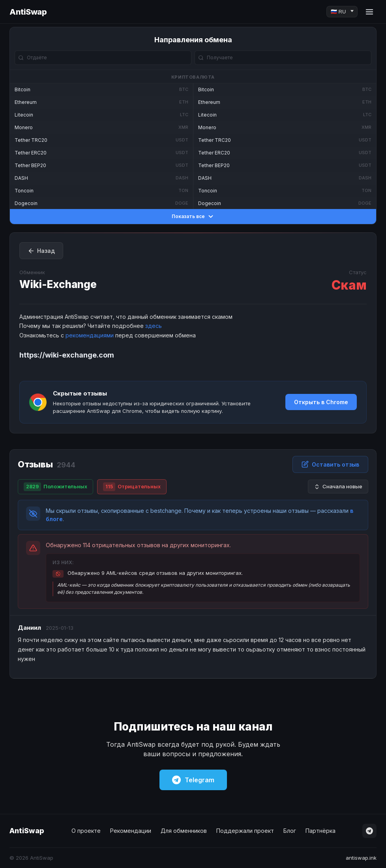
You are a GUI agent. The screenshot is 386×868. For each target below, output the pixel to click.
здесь (154, 326)
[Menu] (369, 12)
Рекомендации (131, 831)
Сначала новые (338, 487)
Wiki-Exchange (58, 284)
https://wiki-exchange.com (67, 355)
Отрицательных (132, 487)
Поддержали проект (245, 831)
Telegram (193, 780)
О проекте (86, 831)
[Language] (342, 12)
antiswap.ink (361, 858)
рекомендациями (90, 335)
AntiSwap (28, 12)
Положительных (55, 487)
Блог (290, 831)
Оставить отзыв (330, 464)
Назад (41, 251)
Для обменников (184, 831)
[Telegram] (369, 831)
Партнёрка (320, 831)
